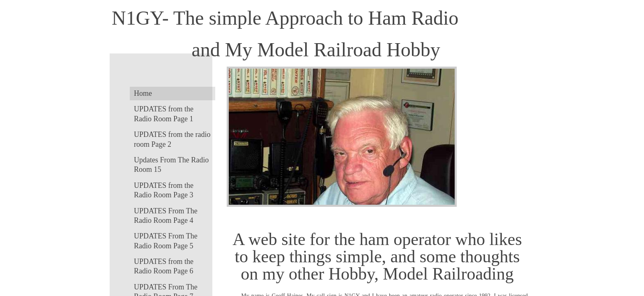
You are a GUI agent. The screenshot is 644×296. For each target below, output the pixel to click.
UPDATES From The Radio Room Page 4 (166, 216)
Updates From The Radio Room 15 (171, 165)
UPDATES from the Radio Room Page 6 (164, 266)
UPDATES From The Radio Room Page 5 (166, 241)
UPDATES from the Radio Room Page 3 (164, 190)
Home (143, 93)
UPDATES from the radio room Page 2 (172, 139)
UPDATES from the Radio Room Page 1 (164, 114)
